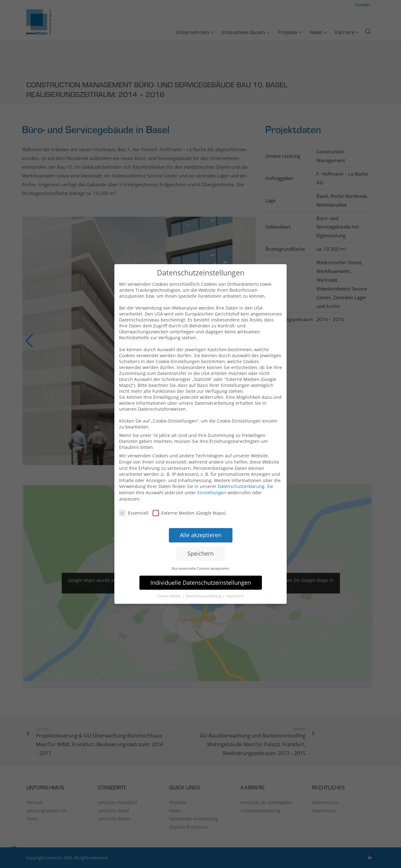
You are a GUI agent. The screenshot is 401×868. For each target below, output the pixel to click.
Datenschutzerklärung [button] (204, 585)
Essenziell (134, 501)
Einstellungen (212, 481)
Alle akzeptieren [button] (201, 523)
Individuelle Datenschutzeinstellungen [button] (201, 571)
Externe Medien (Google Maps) (189, 501)
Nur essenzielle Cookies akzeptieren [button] (200, 557)
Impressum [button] (235, 585)
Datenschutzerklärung (241, 475)
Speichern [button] (200, 542)
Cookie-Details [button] (169, 585)
